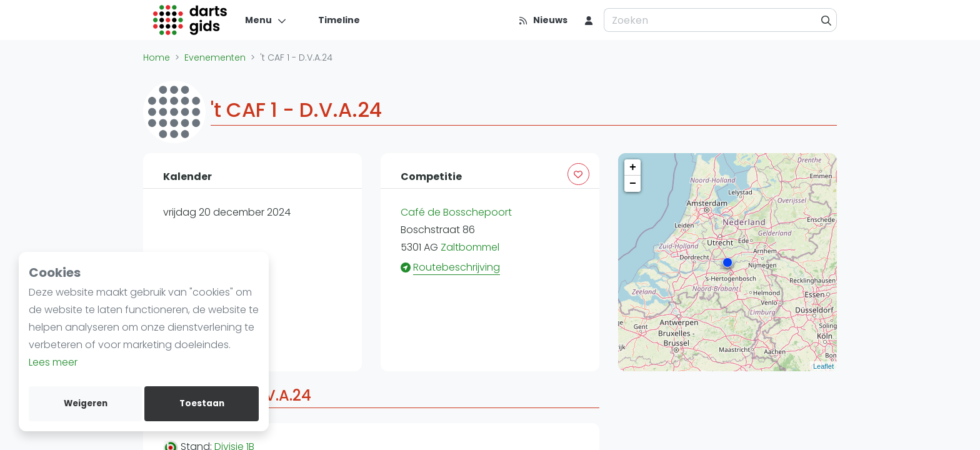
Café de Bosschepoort (456, 212)
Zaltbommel (470, 247)
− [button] (633, 184)
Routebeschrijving (457, 267)
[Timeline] (332, 20)
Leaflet (823, 366)
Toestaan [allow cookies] (202, 403)
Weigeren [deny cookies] (86, 403)
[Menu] (266, 20)
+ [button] (633, 167)
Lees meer (53, 362)
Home (157, 57)
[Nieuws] (543, 20)
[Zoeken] (827, 20)
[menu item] (589, 20)
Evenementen (215, 57)
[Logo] (190, 20)
